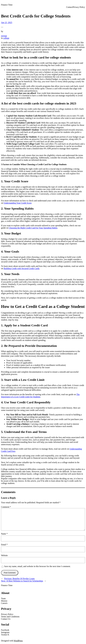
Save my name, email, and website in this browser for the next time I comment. (37, 566)
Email (4, 545)
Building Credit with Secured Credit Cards (21, 268)
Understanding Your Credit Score (18, 203)
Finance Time (7, 5)
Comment (6, 507)
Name (4, 534)
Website (4, 555)
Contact (69, 7)
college (6, 38)
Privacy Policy (79, 7)
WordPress (18, 641)
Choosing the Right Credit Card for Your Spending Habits (33, 228)
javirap (4, 36)
